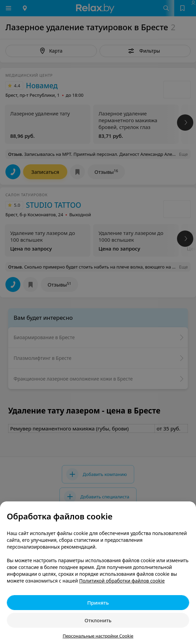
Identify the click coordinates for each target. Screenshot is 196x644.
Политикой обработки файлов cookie (122, 581)
